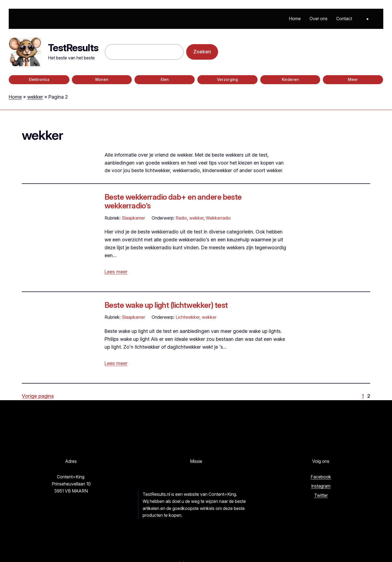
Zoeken (202, 52)
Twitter (321, 495)
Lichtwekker (188, 317)
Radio (181, 218)
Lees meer (116, 272)
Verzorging (227, 80)
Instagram (321, 486)
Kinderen (290, 80)
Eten (165, 80)
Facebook (321, 477)
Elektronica (39, 80)
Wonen (102, 80)
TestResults (73, 48)
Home (15, 97)
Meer (353, 80)
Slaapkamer (133, 218)
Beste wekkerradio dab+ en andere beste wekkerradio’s (173, 201)
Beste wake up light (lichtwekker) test (166, 305)
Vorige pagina (38, 396)
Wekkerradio (218, 218)
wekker (35, 97)
